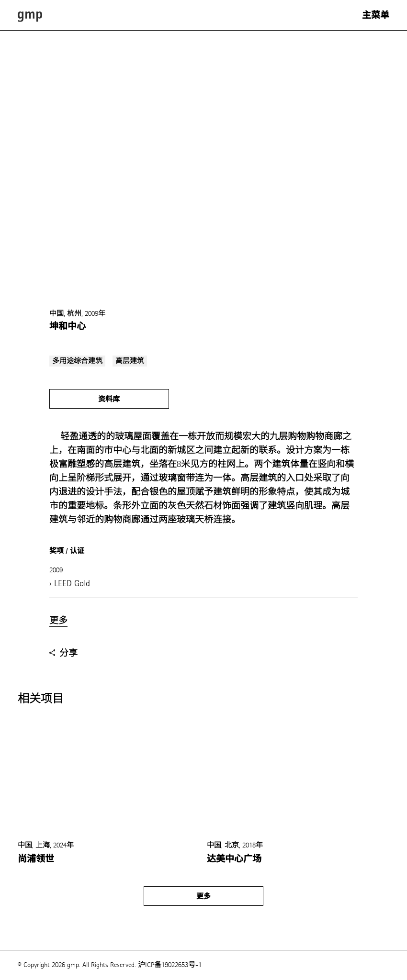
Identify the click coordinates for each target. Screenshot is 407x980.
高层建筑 (130, 361)
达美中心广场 (234, 859)
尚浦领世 (36, 859)
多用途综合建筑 (77, 361)
